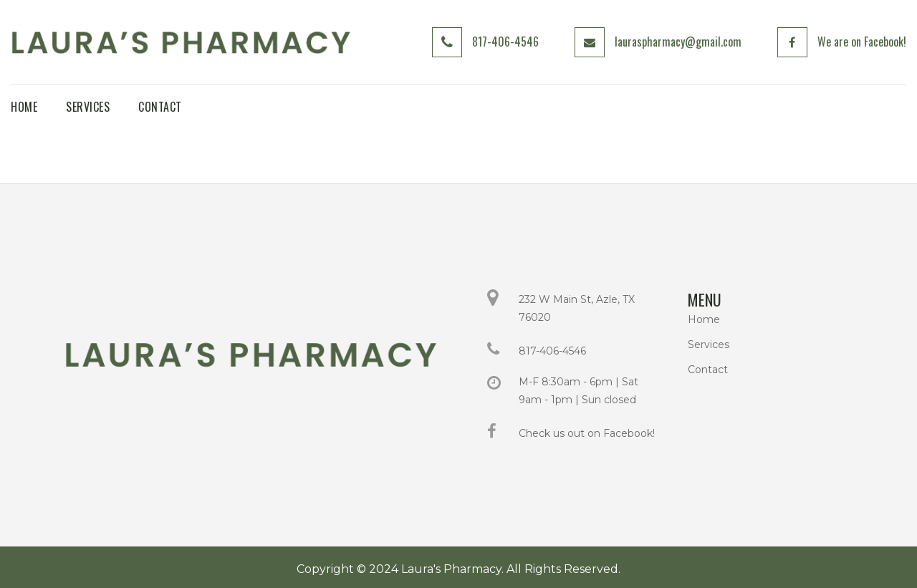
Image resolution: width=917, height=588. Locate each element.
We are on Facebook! (861, 42)
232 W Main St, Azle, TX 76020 (577, 308)
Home (704, 319)
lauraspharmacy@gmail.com (677, 42)
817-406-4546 (505, 42)
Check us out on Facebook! (587, 433)
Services (709, 344)
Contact (708, 370)
